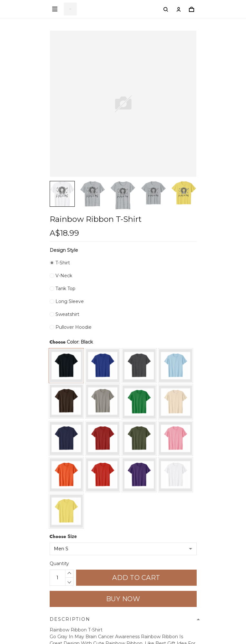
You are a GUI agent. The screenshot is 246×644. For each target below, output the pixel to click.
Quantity (59, 563)
